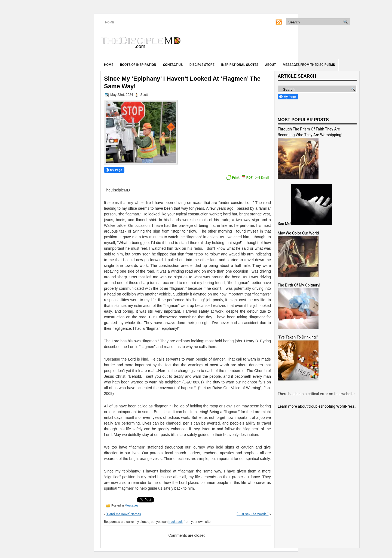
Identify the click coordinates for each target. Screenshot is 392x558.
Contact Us (173, 65)
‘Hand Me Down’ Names (124, 514)
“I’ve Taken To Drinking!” (298, 337)
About (270, 65)
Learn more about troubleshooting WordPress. (317, 406)
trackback (176, 522)
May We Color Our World (298, 233)
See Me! (284, 224)
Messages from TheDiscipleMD (309, 65)
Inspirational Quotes (240, 65)
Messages (131, 505)
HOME (110, 22)
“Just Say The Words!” (252, 514)
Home (109, 65)
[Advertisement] (296, 43)
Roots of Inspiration (138, 65)
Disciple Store (202, 65)
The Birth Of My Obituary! (299, 285)
